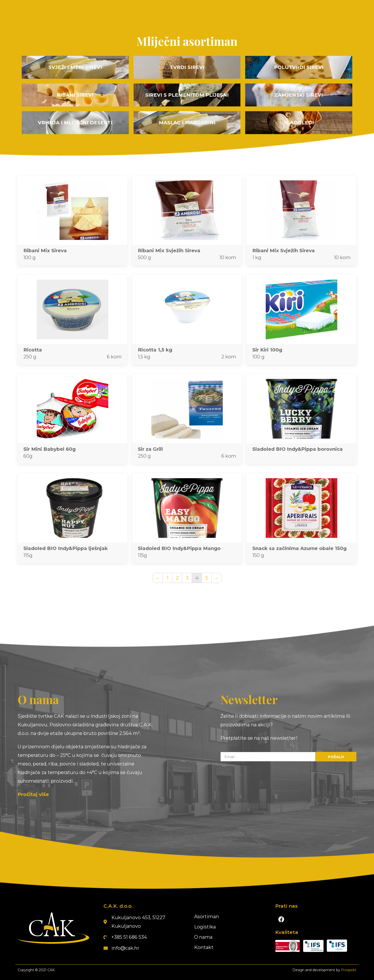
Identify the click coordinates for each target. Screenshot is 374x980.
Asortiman (207, 917)
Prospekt (349, 970)
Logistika (205, 927)
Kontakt (204, 947)
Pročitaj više (33, 794)
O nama (203, 937)
